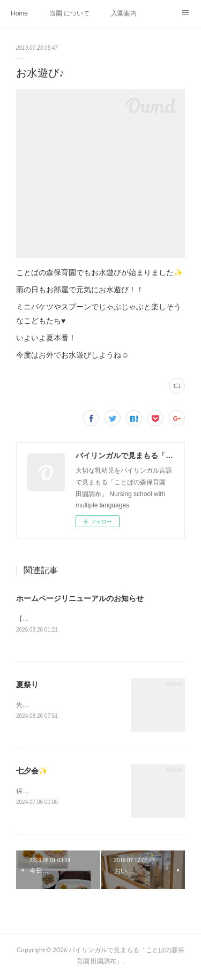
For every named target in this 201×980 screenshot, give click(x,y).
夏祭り (27, 685)
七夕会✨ (32, 772)
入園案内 (124, 13)
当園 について (69, 13)
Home (19, 13)
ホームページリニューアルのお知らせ (80, 598)
